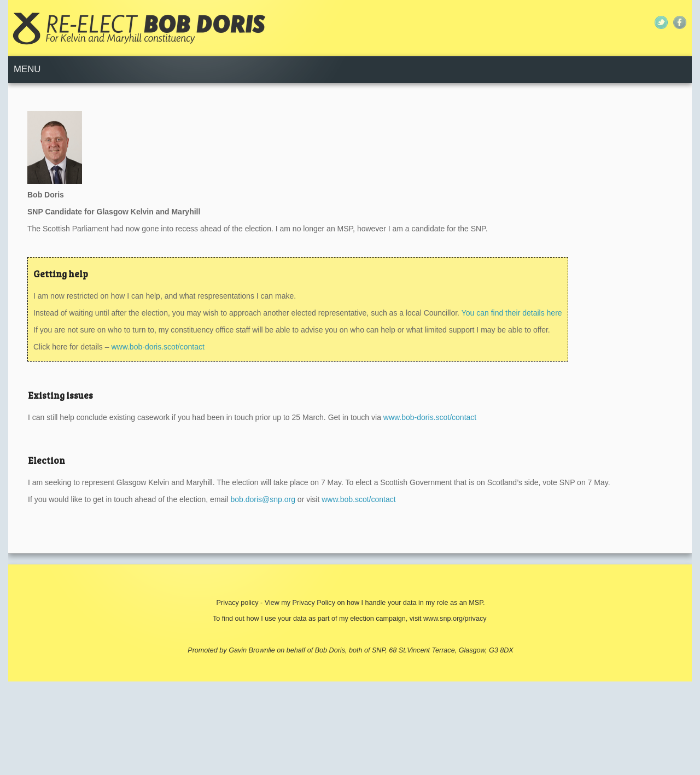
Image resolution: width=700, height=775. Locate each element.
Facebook (680, 22)
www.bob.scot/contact (358, 499)
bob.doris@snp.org (263, 499)
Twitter (661, 22)
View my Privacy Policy (301, 603)
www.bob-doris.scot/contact (157, 347)
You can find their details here (511, 313)
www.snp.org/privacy (455, 619)
